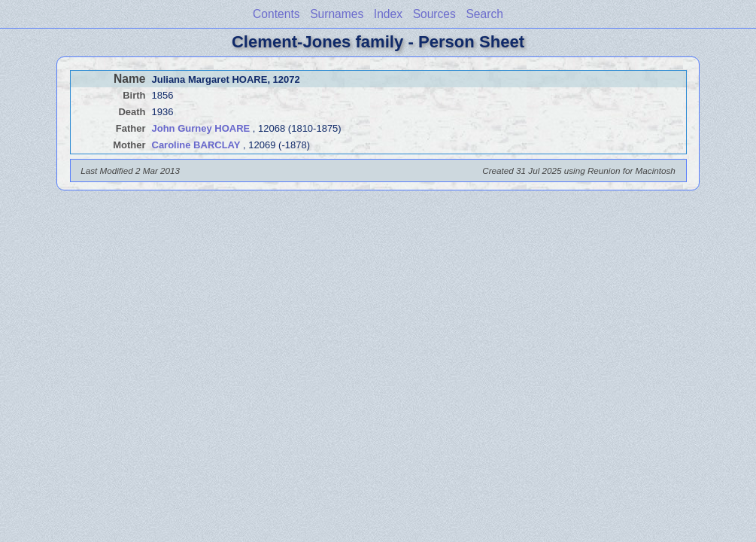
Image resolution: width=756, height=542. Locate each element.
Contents (276, 14)
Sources (434, 14)
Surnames (337, 14)
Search (484, 14)
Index (388, 14)
